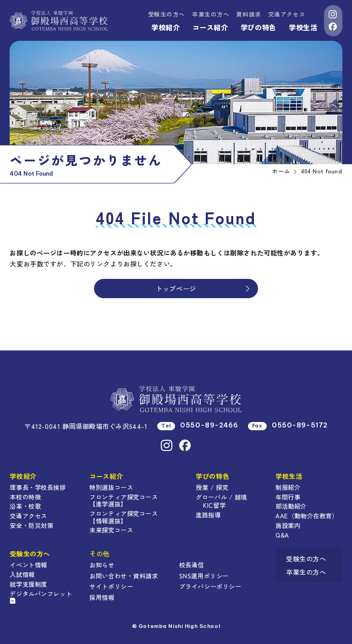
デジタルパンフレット (41, 597)
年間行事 (288, 497)
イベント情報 (28, 565)
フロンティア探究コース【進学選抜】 (124, 500)
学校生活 (303, 27)
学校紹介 (165, 27)
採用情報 (102, 597)
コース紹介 (210, 27)
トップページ (203, 288)
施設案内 (288, 525)
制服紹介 (288, 487)
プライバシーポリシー (210, 586)
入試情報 (22, 574)
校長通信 (192, 565)
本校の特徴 (25, 497)
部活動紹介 (291, 506)
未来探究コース (111, 530)
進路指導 (208, 515)
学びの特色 (258, 27)
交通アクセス (287, 14)
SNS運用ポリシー (204, 576)
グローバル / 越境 (221, 497)
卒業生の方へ (211, 14)
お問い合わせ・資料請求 (124, 576)
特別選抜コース (111, 487)
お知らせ (102, 565)
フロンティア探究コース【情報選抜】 (124, 517)
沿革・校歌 (25, 506)
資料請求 (248, 14)
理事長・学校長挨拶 (38, 487)
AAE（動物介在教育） (307, 516)
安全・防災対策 (31, 525)
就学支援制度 (28, 584)
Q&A (282, 535)
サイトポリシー (111, 586)
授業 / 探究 (212, 487)
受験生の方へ (167, 14)
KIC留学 (214, 505)
